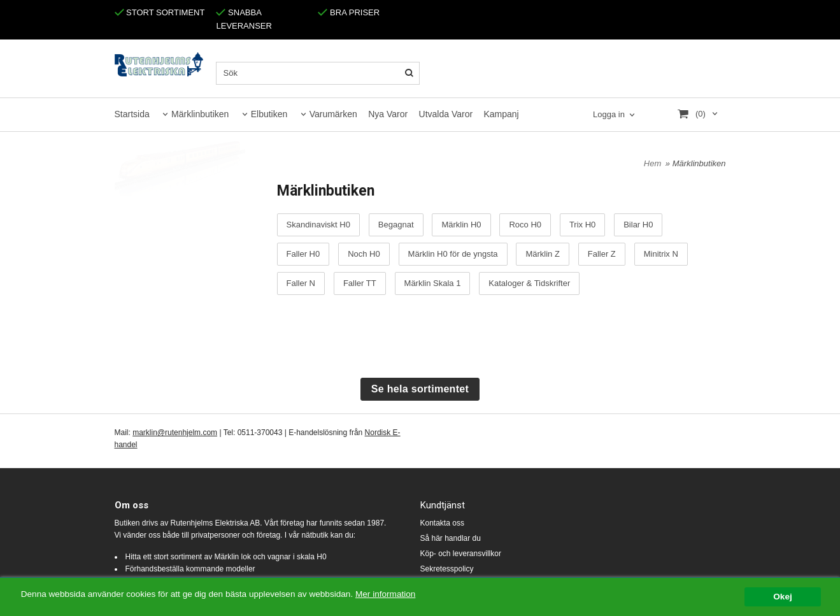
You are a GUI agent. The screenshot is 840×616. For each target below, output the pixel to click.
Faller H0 (303, 254)
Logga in (609, 114)
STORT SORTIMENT (160, 12)
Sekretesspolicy (447, 569)
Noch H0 (364, 254)
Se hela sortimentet (420, 389)
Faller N (301, 283)
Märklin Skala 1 (433, 283)
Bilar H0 (638, 225)
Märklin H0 (461, 225)
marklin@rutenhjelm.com (175, 433)
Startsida (132, 114)
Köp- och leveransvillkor (461, 554)
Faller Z (602, 254)
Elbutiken (269, 114)
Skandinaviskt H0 (318, 225)
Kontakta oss (442, 523)
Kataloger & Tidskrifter (529, 283)
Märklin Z (542, 254)
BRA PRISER (349, 12)
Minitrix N (661, 254)
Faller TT (360, 283)
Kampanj (501, 114)
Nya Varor (388, 114)
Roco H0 (525, 225)
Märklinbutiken (200, 114)
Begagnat (396, 225)
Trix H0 (582, 225)
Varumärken (333, 114)
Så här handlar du (451, 538)
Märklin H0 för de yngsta (453, 254)
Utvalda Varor (446, 114)
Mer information (385, 595)
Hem (652, 163)
